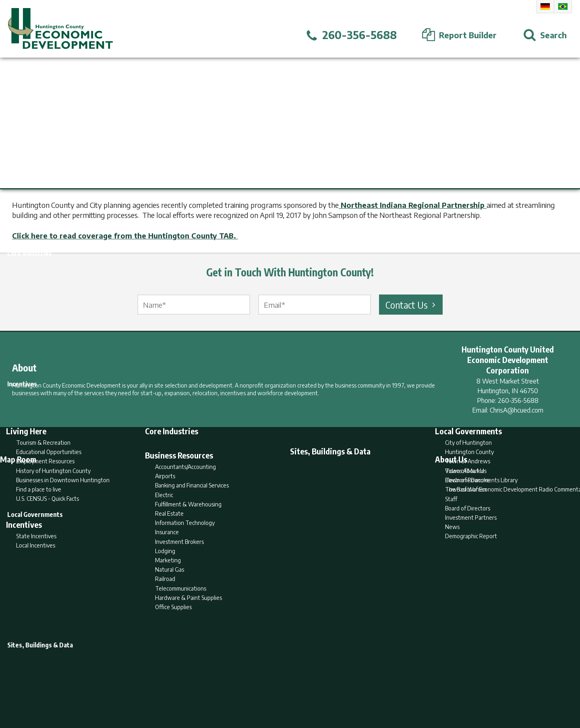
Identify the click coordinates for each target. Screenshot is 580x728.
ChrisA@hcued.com (517, 410)
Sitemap (355, 690)
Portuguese (563, 6)
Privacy (325, 690)
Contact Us (412, 305)
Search (249, 690)
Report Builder (287, 690)
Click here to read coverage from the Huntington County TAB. (125, 235)
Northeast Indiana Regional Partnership (413, 205)
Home (223, 690)
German (545, 6)
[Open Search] (545, 35)
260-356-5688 (518, 400)
